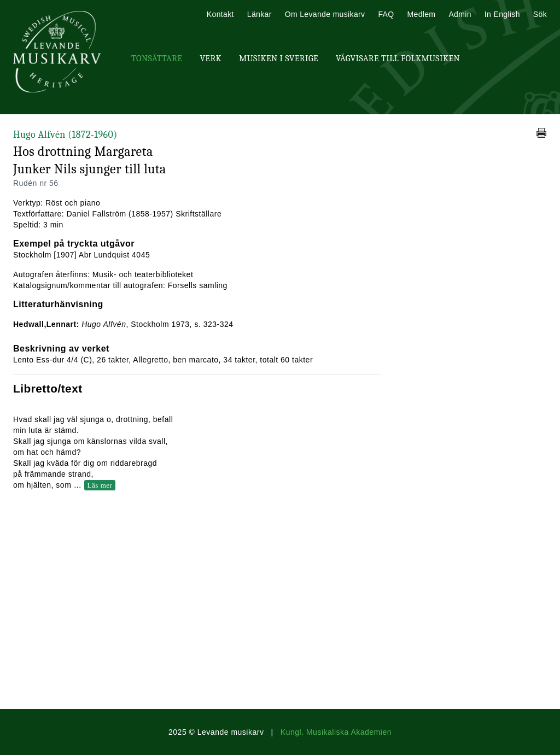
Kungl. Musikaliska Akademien (336, 732)
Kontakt (220, 14)
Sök (540, 14)
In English (502, 14)
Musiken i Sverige (279, 58)
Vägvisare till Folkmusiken (398, 58)
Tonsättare (157, 58)
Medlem (421, 14)
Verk (211, 58)
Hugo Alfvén (65, 135)
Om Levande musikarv (325, 14)
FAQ (386, 14)
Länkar (259, 14)
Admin (460, 14)
